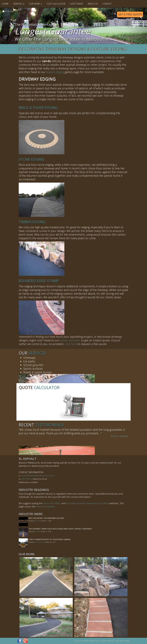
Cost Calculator (56, 4)
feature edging (55, 72)
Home (5, 4)
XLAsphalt (38, 521)
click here (71, 344)
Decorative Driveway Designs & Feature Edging (73, 49)
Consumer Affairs (52, 503)
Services (19, 4)
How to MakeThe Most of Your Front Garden (50, 539)
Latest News (76, 4)
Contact (107, 4)
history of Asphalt (45, 506)
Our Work (35, 4)
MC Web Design (123, 641)
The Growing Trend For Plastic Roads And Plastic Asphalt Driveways (60, 529)
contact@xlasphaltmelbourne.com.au (38, 476)
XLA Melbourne (40, 542)
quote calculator (70, 340)
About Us (93, 4)
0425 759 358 (27, 479)
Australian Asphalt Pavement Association (87, 503)
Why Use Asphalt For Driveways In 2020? (46, 518)
